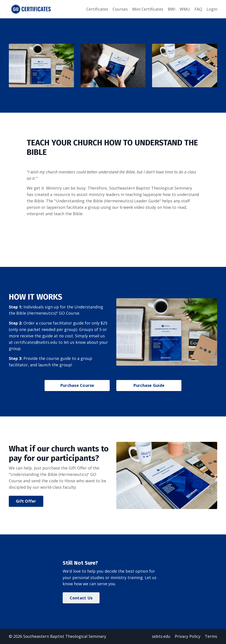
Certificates (97, 9)
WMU (185, 9)
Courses (120, 9)
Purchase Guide (149, 385)
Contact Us (81, 598)
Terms (211, 636)
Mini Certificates (148, 9)
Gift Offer (26, 501)
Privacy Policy (188, 636)
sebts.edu (161, 636)
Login (212, 9)
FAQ (198, 9)
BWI (171, 9)
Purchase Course (77, 385)
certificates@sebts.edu (36, 342)
